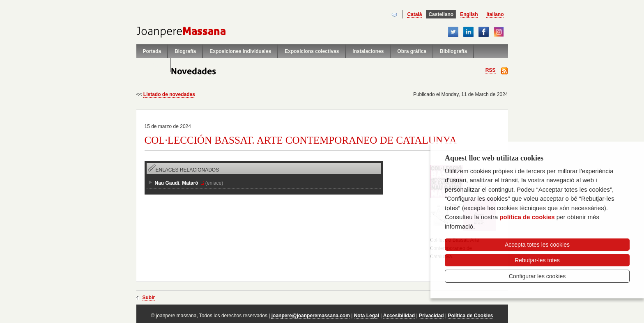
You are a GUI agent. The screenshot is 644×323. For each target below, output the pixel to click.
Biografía (185, 51)
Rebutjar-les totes (537, 260)
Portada (152, 51)
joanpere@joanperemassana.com (311, 316)
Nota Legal (367, 316)
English (469, 14)
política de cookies (527, 217)
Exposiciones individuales (240, 51)
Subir (149, 298)
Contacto (154, 65)
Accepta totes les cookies (537, 245)
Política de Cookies (470, 316)
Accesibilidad (399, 316)
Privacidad (431, 316)
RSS (491, 70)
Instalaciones (368, 51)
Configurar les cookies (537, 276)
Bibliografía (453, 51)
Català (414, 14)
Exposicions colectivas (312, 51)
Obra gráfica (412, 51)
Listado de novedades (169, 94)
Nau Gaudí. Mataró (177, 183)
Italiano (495, 14)
